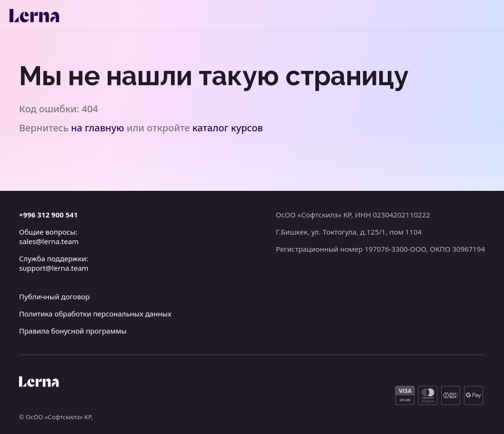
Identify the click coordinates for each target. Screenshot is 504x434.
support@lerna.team (54, 268)
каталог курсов (228, 128)
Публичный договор (54, 296)
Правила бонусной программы (73, 331)
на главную (98, 128)
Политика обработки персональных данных (95, 314)
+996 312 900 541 (48, 215)
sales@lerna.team (49, 241)
